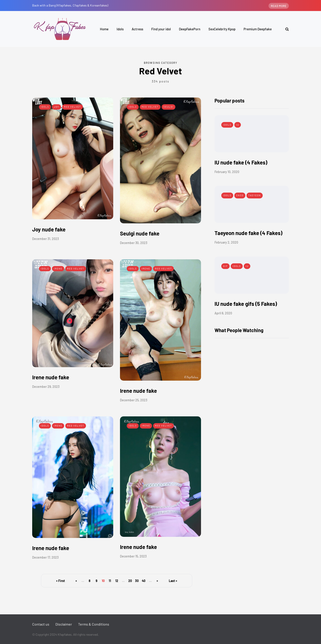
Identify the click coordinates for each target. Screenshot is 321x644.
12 (117, 581)
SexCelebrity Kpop (222, 29)
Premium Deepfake (258, 29)
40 (144, 581)
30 (137, 581)
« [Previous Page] (76, 581)
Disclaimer (64, 624)
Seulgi (168, 107)
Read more (279, 6)
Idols (120, 29)
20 (130, 581)
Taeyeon (255, 195)
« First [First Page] (60, 581)
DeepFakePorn (190, 29)
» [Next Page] (157, 581)
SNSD (240, 195)
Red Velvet (72, 107)
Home (104, 29)
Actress (137, 29)
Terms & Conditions (94, 624)
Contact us (41, 624)
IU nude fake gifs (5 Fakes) (246, 304)
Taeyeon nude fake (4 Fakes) (248, 233)
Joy (57, 107)
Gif (225, 266)
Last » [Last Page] (173, 581)
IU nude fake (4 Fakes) (241, 162)
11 (110, 581)
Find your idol (161, 29)
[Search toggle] (285, 29)
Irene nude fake (51, 377)
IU (238, 125)
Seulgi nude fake (140, 233)
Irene (58, 269)
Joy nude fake (49, 229)
